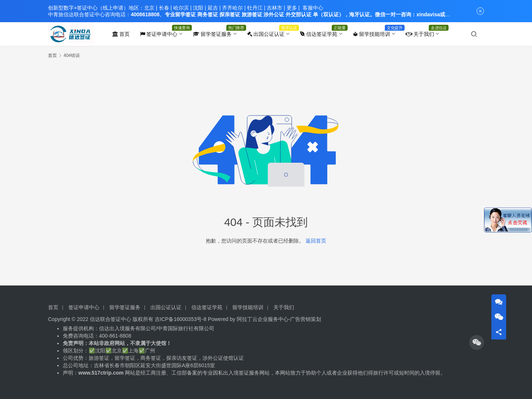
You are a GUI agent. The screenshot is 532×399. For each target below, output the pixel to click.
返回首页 (316, 241)
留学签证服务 (212, 34)
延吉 (213, 8)
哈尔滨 (181, 8)
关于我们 (420, 34)
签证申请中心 (159, 34)
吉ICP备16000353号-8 (181, 319)
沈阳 (198, 8)
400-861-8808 (116, 336)
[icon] (477, 342)
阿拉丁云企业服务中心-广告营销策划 (279, 319)
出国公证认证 (266, 34)
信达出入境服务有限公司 (127, 328)
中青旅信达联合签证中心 (76, 14)
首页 (121, 34)
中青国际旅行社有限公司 (186, 328)
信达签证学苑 (319, 34)
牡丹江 (255, 8)
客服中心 (313, 8)
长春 (164, 8)
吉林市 (274, 8)
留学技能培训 (371, 34)
